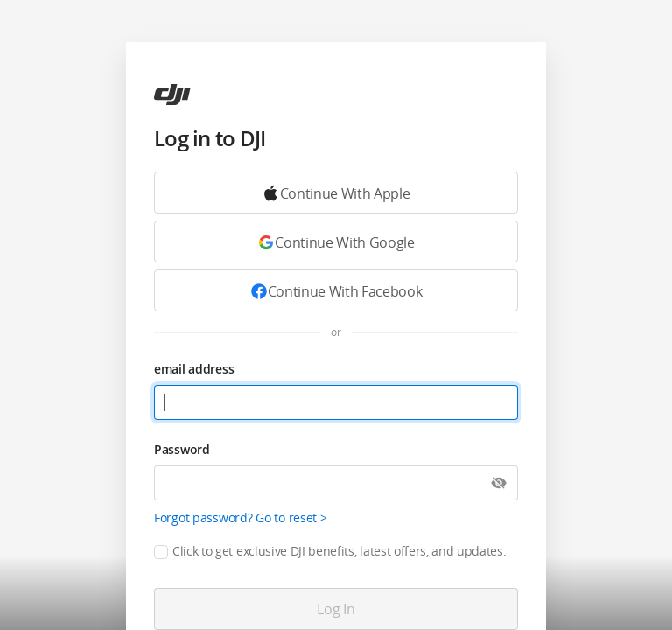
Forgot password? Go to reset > (241, 518)
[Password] (336, 483)
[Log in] (336, 609)
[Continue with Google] (336, 192)
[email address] (336, 402)
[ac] (172, 94)
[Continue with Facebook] (336, 290)
